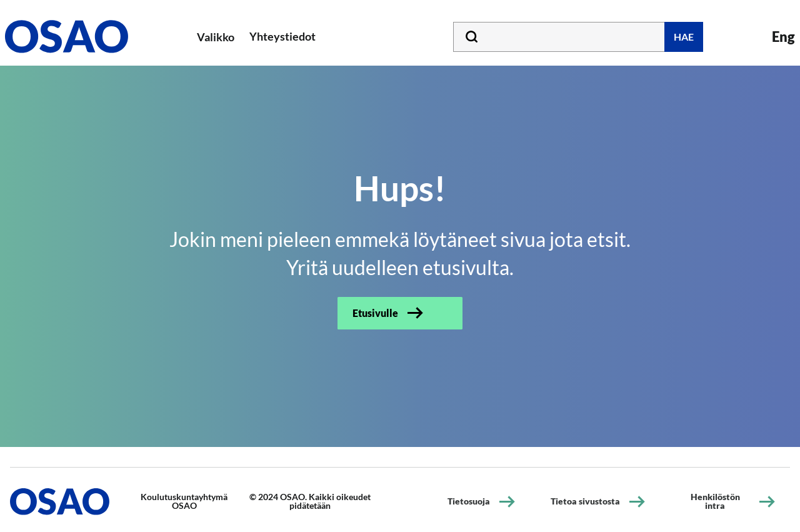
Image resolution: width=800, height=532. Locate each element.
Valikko (216, 37)
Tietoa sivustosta (585, 501)
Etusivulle (375, 313)
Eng (783, 37)
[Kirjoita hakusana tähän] (578, 37)
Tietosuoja (469, 501)
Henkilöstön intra (715, 501)
